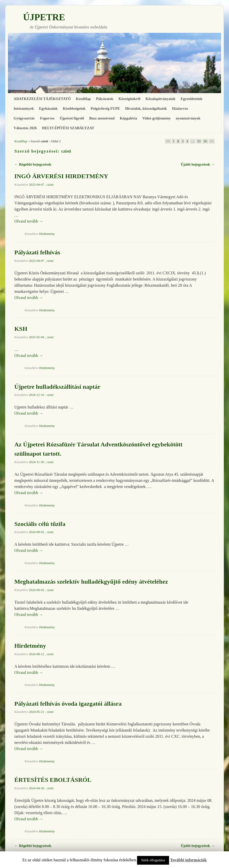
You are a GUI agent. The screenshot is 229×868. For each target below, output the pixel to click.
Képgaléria (128, 118)
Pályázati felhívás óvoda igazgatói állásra (68, 704)
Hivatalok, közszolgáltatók (146, 108)
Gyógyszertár (24, 118)
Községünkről (130, 99)
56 (205, 141)
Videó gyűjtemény (156, 118)
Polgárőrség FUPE (105, 108)
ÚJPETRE (44, 17)
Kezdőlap (83, 99)
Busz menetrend (102, 118)
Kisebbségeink (74, 108)
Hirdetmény (47, 234)
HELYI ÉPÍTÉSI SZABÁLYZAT (68, 128)
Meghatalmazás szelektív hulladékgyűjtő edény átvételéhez (91, 582)
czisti (66, 151)
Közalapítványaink (160, 99)
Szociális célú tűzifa (40, 524)
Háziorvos (180, 108)
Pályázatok (105, 99)
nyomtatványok (188, 118)
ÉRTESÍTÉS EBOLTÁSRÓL (53, 780)
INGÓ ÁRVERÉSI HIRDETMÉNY (61, 176)
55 (199, 141)
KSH (21, 329)
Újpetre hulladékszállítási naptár (57, 387)
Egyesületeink (192, 99)
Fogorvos (47, 118)
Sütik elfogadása (153, 860)
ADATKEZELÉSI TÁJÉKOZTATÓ (42, 99)
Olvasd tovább (29, 221)
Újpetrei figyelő (72, 118)
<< (168, 141)
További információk (188, 860)
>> (212, 141)
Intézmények (24, 108)
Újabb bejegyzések (198, 164)
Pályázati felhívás (37, 252)
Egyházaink (48, 108)
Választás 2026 (25, 128)
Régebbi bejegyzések (33, 164)
